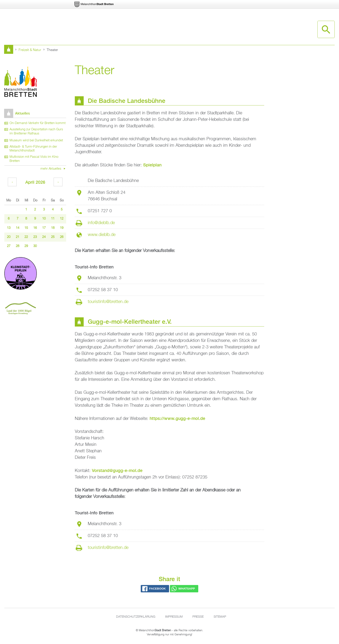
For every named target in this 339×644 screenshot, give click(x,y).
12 (62, 219)
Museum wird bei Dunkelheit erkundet (36, 140)
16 (35, 228)
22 (26, 237)
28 (18, 246)
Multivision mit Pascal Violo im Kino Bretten (34, 159)
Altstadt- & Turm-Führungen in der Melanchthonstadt (33, 149)
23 (35, 237)
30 (35, 246)
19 (62, 228)
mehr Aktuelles (51, 169)
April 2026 (35, 182)
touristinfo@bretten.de (108, 302)
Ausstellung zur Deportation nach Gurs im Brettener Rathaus (36, 132)
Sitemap (220, 617)
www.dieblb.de (102, 235)
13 (9, 228)
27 (9, 246)
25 (53, 237)
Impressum (174, 617)
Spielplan (152, 165)
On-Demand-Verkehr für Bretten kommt (38, 123)
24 (44, 237)
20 (9, 237)
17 (44, 228)
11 (53, 219)
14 (18, 228)
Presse (198, 617)
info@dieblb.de (101, 223)
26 (62, 237)
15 (26, 228)
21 (18, 237)
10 (44, 219)
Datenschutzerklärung (136, 617)
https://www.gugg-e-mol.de (177, 418)
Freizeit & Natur (30, 50)
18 (53, 228)
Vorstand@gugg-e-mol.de (117, 470)
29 (26, 246)
